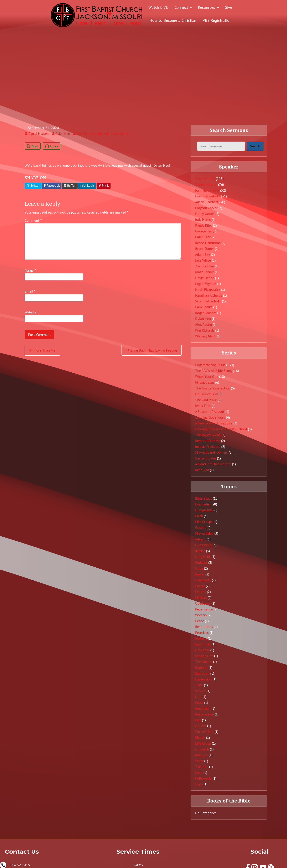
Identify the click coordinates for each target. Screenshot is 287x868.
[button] (191, 7)
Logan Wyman (206, 287)
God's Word (203, 548)
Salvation (202, 676)
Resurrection (204, 717)
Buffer (70, 189)
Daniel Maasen (206, 188)
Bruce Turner (204, 252)
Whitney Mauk (205, 339)
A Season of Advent (210, 414)
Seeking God (204, 659)
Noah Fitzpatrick (208, 293)
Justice (200, 554)
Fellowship (203, 781)
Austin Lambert (207, 205)
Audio (52, 149)
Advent (200, 542)
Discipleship (204, 513)
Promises (202, 636)
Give (228, 7)
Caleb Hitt (203, 240)
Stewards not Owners (211, 455)
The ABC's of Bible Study (214, 374)
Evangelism (204, 507)
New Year (202, 653)
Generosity (203, 583)
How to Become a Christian (173, 20)
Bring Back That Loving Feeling (152, 353)
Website (31, 315)
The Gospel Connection (213, 391)
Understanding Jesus (210, 368)
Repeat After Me (208, 444)
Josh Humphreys (207, 193)
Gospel (200, 531)
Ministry (201, 601)
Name (30, 273)
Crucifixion (203, 711)
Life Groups (204, 525)
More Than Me (42, 353)
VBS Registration (217, 20)
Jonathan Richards (209, 298)
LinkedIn (87, 189)
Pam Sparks (204, 310)
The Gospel (204, 665)
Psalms (201, 595)
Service (200, 694)
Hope (199, 571)
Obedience (203, 606)
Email (30, 294)
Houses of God (206, 397)
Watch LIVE (158, 7)
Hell (198, 700)
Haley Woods (205, 217)
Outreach (202, 752)
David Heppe (205, 281)
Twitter (33, 189)
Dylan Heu (203, 322)
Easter (200, 589)
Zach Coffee (204, 269)
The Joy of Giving (208, 438)
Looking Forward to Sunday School (221, 432)
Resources (206, 7)
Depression (203, 682)
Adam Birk (203, 258)
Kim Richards (205, 333)
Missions (201, 758)
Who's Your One (207, 379)
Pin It (104, 189)
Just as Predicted (208, 449)
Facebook (52, 189)
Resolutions (204, 630)
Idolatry (201, 641)
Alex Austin (203, 328)
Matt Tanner (204, 275)
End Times (203, 647)
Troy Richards (205, 182)
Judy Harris (203, 223)
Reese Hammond (208, 246)
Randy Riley (204, 228)
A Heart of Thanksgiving (213, 467)
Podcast (201, 566)
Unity (199, 787)
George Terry (204, 234)
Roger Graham (206, 316)
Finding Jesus (205, 385)
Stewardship (204, 536)
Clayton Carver (206, 211)
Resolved (202, 473)
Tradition (202, 770)
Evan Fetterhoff (208, 199)
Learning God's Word (210, 420)
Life (198, 723)
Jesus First (203, 409)
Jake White (203, 263)
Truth (199, 688)
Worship (201, 618)
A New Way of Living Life (214, 426)
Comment (33, 223)
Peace (200, 624)
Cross (199, 706)
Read (33, 149)
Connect (181, 7)
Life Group (203, 746)
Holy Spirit (203, 560)
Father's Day (204, 735)
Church (200, 741)
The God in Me (206, 403)
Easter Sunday (206, 461)
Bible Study (203, 501)
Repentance (204, 612)
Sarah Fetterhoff (208, 304)
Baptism (201, 671)
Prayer (200, 577)
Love (199, 776)
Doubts (201, 729)
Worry (199, 764)
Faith (199, 519)
